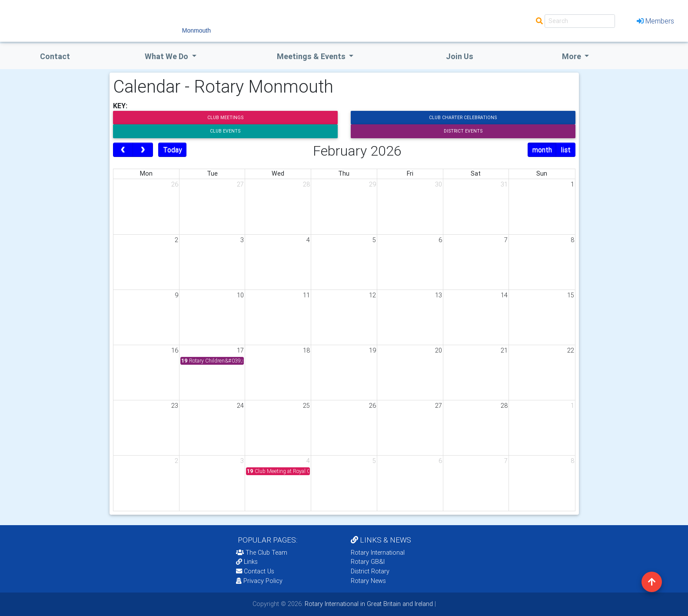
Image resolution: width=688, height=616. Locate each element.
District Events (463, 131)
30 (439, 184)
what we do (167, 56)
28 (306, 184)
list (566, 150)
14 (504, 295)
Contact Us (255, 571)
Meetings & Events (312, 56)
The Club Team (262, 553)
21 (504, 350)
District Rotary (370, 571)
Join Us (460, 56)
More (572, 56)
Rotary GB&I (368, 562)
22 (571, 350)
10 (240, 295)
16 (175, 350)
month (542, 150)
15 (571, 295)
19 (372, 350)
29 (372, 184)
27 (240, 184)
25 (306, 406)
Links (247, 562)
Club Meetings (225, 118)
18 (306, 350)
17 (240, 350)
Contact (55, 56)
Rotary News (368, 581)
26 (175, 184)
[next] (143, 150)
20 (439, 350)
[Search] (580, 21)
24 (240, 406)
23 (175, 406)
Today (173, 150)
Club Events (225, 131)
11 (306, 295)
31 (504, 184)
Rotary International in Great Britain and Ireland (368, 604)
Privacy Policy (259, 581)
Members (655, 21)
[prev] (123, 150)
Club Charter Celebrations (463, 118)
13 (439, 295)
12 (372, 295)
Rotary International (378, 553)
